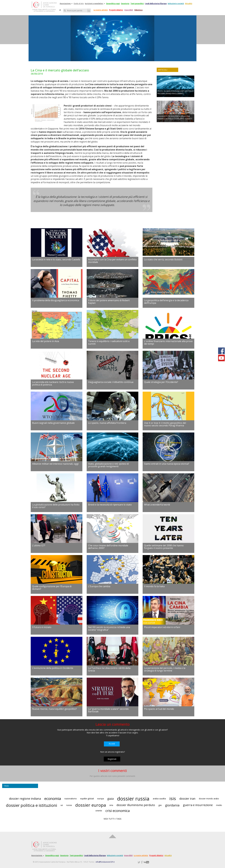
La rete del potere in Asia (46, 341)
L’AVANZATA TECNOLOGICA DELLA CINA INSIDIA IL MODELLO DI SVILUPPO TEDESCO (175, 117)
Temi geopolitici (137, 4)
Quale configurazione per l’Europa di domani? (52, 588)
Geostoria (125, 4)
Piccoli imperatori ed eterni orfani (162, 627)
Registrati (112, 759)
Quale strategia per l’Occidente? (161, 382)
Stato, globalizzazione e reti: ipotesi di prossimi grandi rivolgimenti (108, 465)
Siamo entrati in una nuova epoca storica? (167, 464)
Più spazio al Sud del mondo (159, 709)
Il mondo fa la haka (154, 586)
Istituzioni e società (176, 4)
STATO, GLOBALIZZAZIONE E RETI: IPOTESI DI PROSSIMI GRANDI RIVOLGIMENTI (175, 92)
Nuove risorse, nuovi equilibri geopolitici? (54, 709)
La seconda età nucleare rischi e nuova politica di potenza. (53, 383)
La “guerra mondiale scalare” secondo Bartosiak (108, 710)
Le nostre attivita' (141, 855)
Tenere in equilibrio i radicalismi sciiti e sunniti (109, 342)
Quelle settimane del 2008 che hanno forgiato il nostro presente (164, 547)
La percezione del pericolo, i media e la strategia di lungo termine (165, 669)
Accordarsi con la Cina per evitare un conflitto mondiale (112, 261)
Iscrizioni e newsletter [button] (95, 4)
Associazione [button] (66, 4)
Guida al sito (79, 4)
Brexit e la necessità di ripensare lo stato (110, 505)
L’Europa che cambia (99, 586)
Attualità (189, 4)
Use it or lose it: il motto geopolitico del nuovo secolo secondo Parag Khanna (165, 424)
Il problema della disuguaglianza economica (56, 300)
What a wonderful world (157, 505)
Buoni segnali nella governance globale (53, 423)
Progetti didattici (116, 10)
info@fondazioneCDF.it (105, 862)
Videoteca (138, 10)
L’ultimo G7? (39, 545)
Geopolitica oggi (113, 4)
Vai (89, 11)
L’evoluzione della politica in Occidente (53, 668)
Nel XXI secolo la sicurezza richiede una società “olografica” (109, 628)
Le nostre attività (101, 10)
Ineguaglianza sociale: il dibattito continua (111, 382)
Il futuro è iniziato (42, 627)
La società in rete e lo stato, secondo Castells (56, 259)
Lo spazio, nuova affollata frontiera (107, 423)
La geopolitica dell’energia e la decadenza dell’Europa (166, 302)
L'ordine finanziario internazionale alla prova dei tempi (168, 342)
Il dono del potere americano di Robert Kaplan (109, 302)
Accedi (112, 744)
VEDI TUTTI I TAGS (113, 819)
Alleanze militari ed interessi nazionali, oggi (55, 464)
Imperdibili (129, 10)
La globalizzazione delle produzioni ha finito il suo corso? (56, 506)
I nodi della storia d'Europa (156, 4)
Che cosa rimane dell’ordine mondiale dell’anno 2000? (108, 547)
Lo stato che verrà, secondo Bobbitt (163, 259)
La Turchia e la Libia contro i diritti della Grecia (109, 669)
